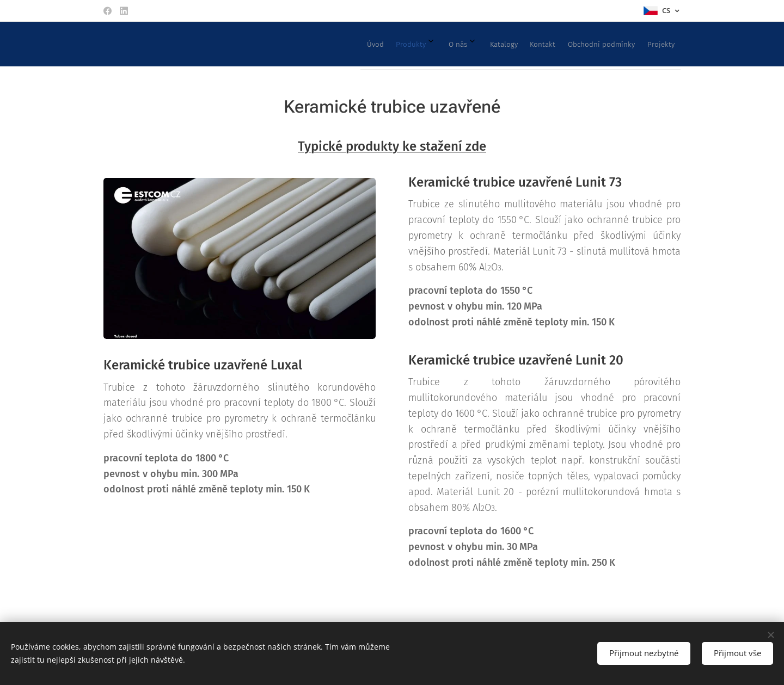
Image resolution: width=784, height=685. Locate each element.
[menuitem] (538, 44)
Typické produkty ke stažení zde (392, 146)
